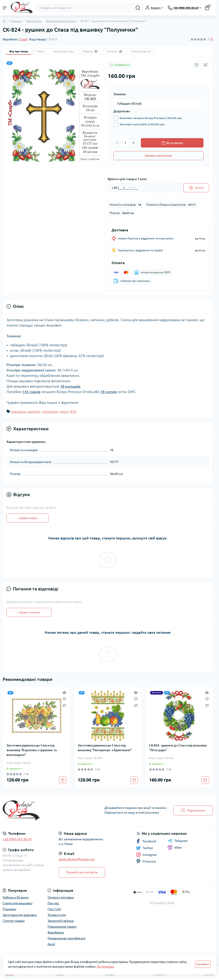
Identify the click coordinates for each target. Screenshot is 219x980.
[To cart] (63, 780)
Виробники (56, 932)
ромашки (19, 411)
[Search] (138, 8)
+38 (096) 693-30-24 (17, 839)
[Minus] (117, 143)
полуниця (50, 411)
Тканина (119, 94)
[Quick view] (64, 692)
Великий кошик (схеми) (61, 21)
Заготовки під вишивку (20, 915)
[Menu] (5, 8)
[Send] (196, 188)
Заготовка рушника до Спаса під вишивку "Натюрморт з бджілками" (105, 748)
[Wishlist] (64, 699)
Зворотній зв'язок (61, 921)
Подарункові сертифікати (66, 938)
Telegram (178, 841)
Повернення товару (62, 927)
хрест (64, 411)
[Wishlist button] (197, 65)
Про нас (53, 903)
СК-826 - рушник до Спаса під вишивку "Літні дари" (178, 748)
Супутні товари (14, 921)
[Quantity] (125, 143)
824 (73, 411)
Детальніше (106, 967)
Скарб (23, 39)
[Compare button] (206, 65)
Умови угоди (57, 915)
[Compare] (64, 705)
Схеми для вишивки (18, 903)
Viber (175, 848)
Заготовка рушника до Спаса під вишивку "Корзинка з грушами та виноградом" (32, 750)
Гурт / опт (54, 909)
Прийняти (203, 964)
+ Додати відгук (28, 518)
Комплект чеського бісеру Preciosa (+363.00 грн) (150, 118)
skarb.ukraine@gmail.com (77, 859)
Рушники (16, 21)
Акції (51, 944)
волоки (34, 411)
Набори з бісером (16, 897)
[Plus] (133, 143)
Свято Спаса (34, 21)
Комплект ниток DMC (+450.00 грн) (141, 124)
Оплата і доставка (61, 897)
